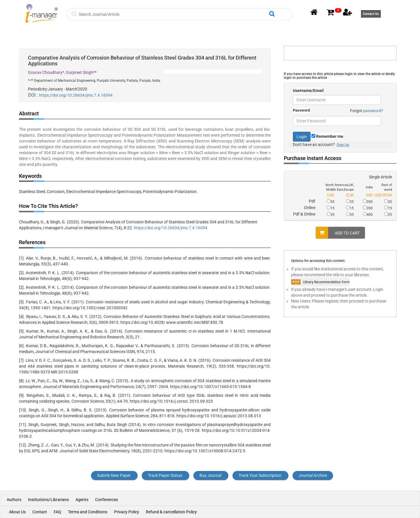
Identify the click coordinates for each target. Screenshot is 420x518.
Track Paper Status (165, 475)
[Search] (173, 14)
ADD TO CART (338, 233)
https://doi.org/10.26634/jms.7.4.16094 (76, 95)
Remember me (327, 136)
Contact (40, 512)
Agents (82, 500)
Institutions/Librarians (48, 500)
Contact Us (371, 14)
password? (373, 111)
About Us (17, 512)
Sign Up (343, 145)
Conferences (106, 500)
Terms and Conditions (88, 512)
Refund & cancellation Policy (171, 512)
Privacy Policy (127, 512)
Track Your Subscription (260, 475)
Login (302, 137)
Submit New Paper (114, 475)
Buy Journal (210, 475)
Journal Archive (313, 475)
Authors (14, 500)
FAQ (57, 512)
